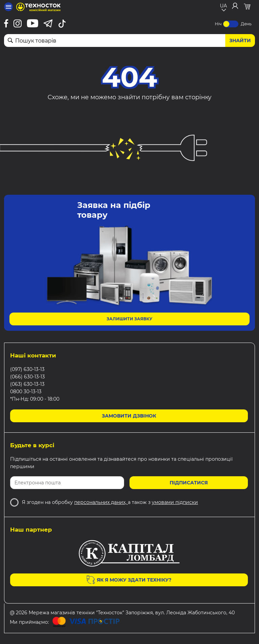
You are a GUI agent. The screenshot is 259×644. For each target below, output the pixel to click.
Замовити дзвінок (129, 416)
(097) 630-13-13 (27, 369)
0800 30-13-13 (26, 392)
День (246, 24)
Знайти (240, 41)
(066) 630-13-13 (27, 377)
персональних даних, (101, 502)
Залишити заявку (129, 319)
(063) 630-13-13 (27, 384)
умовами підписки (175, 502)
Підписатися (189, 483)
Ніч (218, 24)
